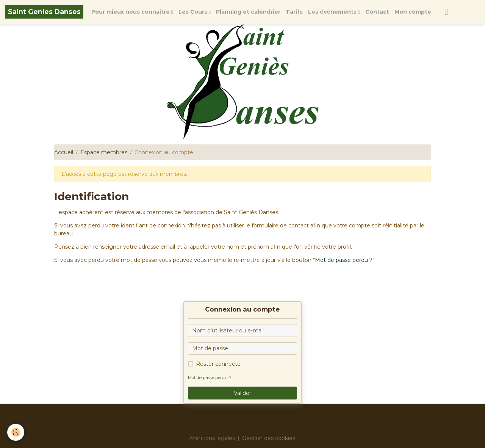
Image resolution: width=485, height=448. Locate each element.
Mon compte (413, 12)
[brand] (44, 12)
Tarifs (294, 12)
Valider (242, 393)
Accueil (64, 152)
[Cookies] (16, 432)
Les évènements (333, 12)
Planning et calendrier (248, 12)
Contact (377, 12)
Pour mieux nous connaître (131, 12)
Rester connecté (218, 364)
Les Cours (194, 12)
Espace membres (104, 152)
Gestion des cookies (269, 438)
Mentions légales (212, 438)
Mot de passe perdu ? (210, 378)
